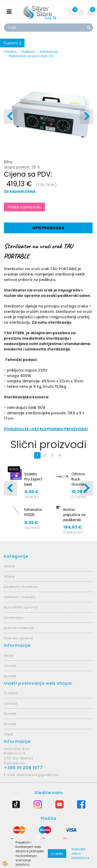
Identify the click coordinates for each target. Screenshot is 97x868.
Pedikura (28, 52)
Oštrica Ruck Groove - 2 (78, 482)
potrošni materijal (19, 628)
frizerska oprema (18, 638)
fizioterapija (14, 618)
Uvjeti (8, 734)
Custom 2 (12, 43)
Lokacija (11, 703)
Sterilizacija (49, 52)
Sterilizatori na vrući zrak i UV (31, 56)
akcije (9, 655)
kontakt (10, 676)
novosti (10, 666)
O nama (11, 693)
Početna (10, 52)
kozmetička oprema (21, 607)
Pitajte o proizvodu (24, 207)
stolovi (9, 566)
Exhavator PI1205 (33, 512)
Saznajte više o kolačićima (80, 853)
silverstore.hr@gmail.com (38, 775)
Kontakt (10, 714)
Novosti (10, 724)
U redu (57, 854)
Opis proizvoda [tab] (48, 228)
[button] (87, 117)
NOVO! (14, 469)
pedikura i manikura (21, 587)
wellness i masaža (20, 597)
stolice (9, 576)
